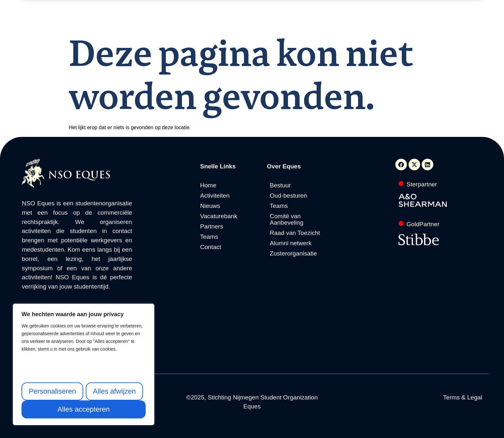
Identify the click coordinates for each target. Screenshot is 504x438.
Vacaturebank (248, 22)
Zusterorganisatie (293, 254)
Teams (209, 237)
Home (153, 22)
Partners (283, 22)
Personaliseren (52, 391)
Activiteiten (183, 22)
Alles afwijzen (114, 391)
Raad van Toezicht (295, 233)
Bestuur (280, 185)
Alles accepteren (84, 409)
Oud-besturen (288, 196)
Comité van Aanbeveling (287, 219)
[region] (84, 364)
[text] (84, 344)
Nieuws (214, 22)
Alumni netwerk (291, 243)
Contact (349, 22)
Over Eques (317, 22)
